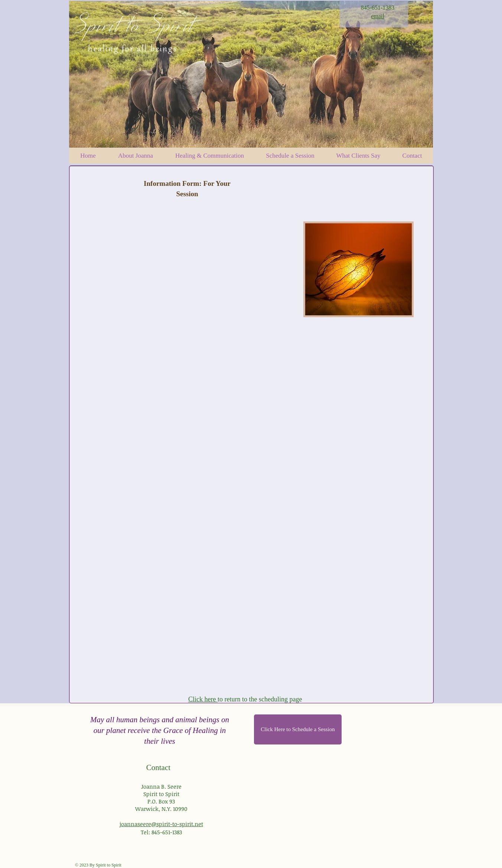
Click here (203, 699)
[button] (290, 156)
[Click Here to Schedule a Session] (298, 729)
